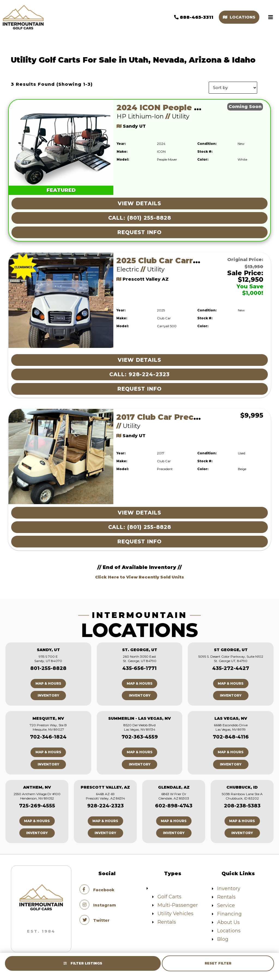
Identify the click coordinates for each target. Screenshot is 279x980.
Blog (223, 937)
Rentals (167, 920)
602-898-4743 (174, 804)
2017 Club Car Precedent (167, 415)
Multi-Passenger (178, 903)
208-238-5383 (242, 804)
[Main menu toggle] (268, 16)
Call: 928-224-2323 (139, 373)
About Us (228, 920)
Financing (229, 912)
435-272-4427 (231, 667)
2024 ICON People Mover (169, 106)
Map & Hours (48, 682)
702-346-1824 (48, 735)
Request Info (139, 230)
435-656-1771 (139, 667)
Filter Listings (83, 963)
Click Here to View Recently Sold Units (139, 575)
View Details (139, 202)
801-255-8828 (48, 667)
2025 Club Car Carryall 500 (170, 259)
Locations (236, 16)
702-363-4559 (140, 735)
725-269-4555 (37, 804)
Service (226, 904)
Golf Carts (169, 895)
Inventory (48, 694)
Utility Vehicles (175, 912)
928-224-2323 (105, 804)
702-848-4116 (231, 735)
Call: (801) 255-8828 (140, 216)
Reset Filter (218, 963)
